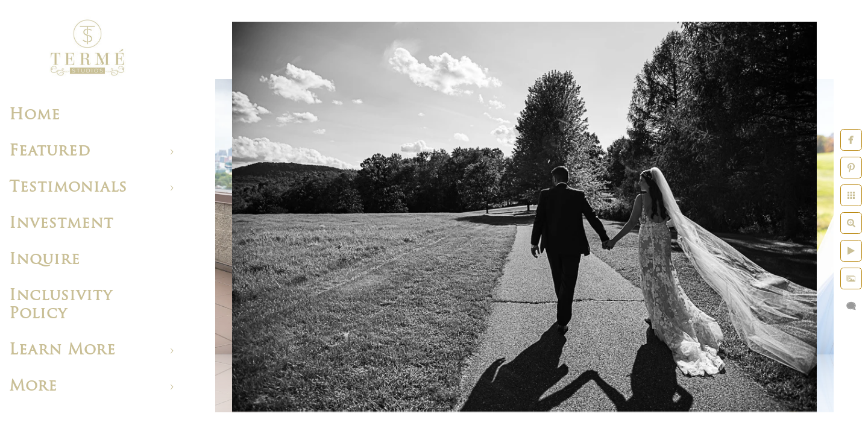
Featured (50, 152)
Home (35, 115)
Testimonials (68, 188)
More (33, 387)
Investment (61, 224)
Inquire (45, 260)
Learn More (62, 351)
